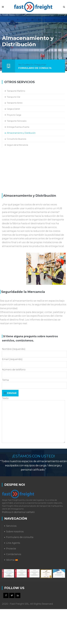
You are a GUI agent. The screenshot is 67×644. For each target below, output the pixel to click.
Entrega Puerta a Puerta (18, 127)
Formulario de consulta (20, 537)
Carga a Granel (13, 109)
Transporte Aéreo (15, 103)
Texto (33, 420)
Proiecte (11, 549)
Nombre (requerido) (34, 352)
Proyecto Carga (14, 115)
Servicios (11, 526)
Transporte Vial (13, 97)
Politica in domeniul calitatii (18, 512)
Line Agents (13, 543)
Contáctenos (14, 554)
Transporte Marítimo (16, 91)
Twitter (12, 595)
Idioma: (12, 560)
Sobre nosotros (15, 532)
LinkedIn (18, 595)
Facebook (6, 595)
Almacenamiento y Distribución (21, 133)
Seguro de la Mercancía (17, 145)
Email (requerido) (34, 362)
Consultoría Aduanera (16, 139)
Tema (34, 383)
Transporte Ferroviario (17, 121)
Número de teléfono (34, 372)
